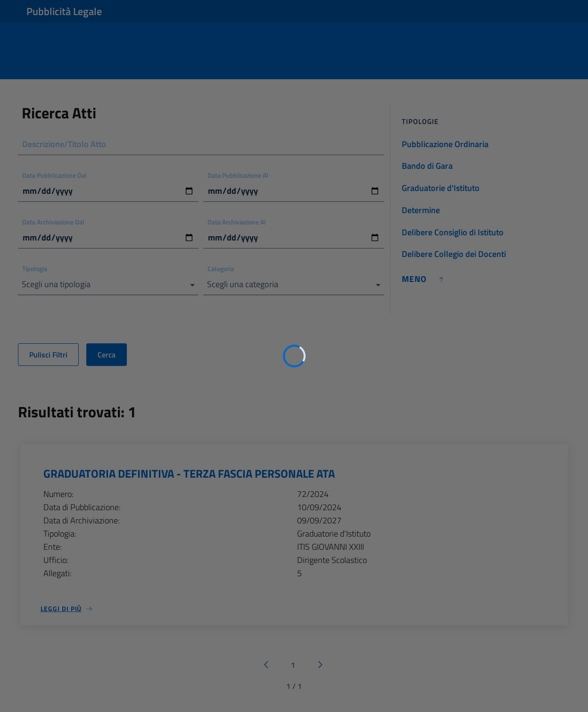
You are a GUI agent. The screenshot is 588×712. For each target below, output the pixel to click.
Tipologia (35, 269)
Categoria (221, 269)
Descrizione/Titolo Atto (64, 144)
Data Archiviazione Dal (53, 222)
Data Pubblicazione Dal (54, 175)
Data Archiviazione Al (237, 222)
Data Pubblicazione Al (238, 175)
